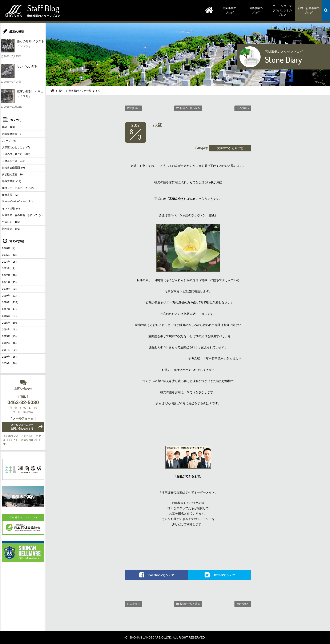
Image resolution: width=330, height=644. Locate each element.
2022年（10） (10, 275)
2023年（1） (9, 269)
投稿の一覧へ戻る (190, 108)
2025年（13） (10, 255)
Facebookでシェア (161, 575)
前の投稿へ (133, 108)
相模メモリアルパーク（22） (19, 188)
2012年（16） (10, 343)
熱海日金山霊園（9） (14, 168)
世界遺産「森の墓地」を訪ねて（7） (23, 215)
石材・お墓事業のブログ (309, 10)
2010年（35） (10, 357)
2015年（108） (11, 323)
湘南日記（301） (12, 229)
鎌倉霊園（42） (11, 195)
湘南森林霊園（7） (13, 134)
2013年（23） (10, 336)
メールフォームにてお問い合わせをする (22, 427)
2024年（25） (10, 262)
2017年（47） (10, 309)
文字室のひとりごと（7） (17, 147)
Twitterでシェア (224, 575)
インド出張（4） (12, 208)
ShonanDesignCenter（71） (18, 202)
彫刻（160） (9, 127)
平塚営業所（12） (12, 181)
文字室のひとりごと (230, 148)
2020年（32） (10, 289)
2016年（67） (10, 316)
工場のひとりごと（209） (17, 154)
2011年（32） (10, 350)
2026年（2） (9, 248)
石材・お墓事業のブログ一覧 (75, 91)
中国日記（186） (12, 222)
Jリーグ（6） (10, 141)
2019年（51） (10, 296)
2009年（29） (10, 363)
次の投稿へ (243, 108)
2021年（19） (10, 282)
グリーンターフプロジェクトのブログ (282, 10)
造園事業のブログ (230, 10)
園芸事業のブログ (256, 10)
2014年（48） (10, 330)
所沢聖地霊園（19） (14, 175)
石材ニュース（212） (14, 161)
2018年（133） (11, 302)
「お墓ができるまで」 (188, 476)
